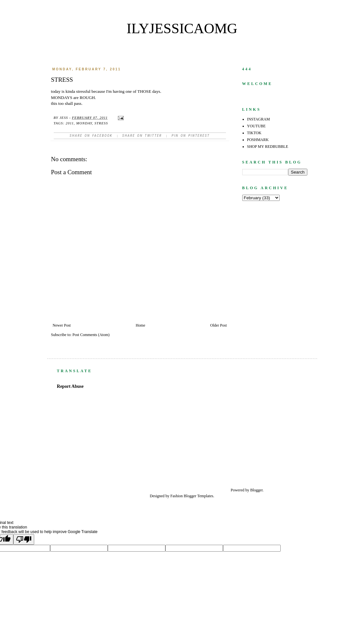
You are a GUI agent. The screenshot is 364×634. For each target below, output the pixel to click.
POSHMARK (258, 140)
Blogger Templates (198, 496)
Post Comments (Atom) (91, 335)
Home (140, 325)
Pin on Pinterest (191, 136)
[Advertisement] (276, 429)
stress (101, 123)
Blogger (257, 490)
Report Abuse (70, 386)
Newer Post (62, 325)
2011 (70, 123)
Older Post (219, 325)
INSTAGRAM (259, 119)
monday (84, 123)
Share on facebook (91, 136)
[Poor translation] (24, 539)
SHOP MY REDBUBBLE (268, 147)
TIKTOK (254, 133)
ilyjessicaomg (182, 28)
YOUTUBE (256, 126)
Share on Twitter (142, 136)
